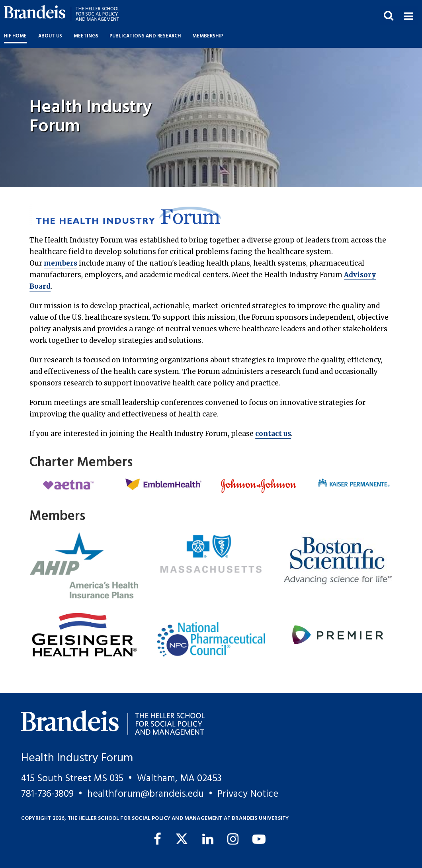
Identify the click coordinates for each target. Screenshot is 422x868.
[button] (408, 15)
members (61, 263)
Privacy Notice (248, 794)
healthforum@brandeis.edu (146, 794)
